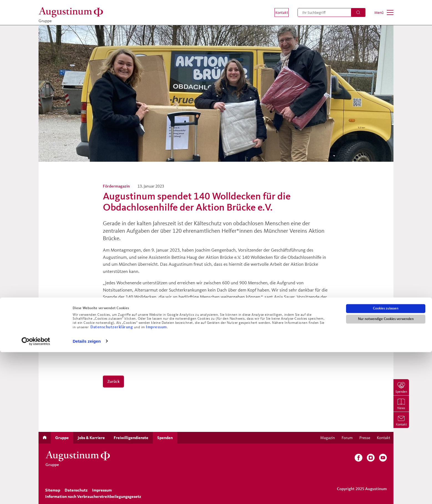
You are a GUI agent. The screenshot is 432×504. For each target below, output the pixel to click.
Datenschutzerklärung (112, 479)
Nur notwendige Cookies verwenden (386, 471)
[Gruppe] (72, 12)
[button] (278, 12)
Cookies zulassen (386, 460)
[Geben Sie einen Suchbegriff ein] (331, 12)
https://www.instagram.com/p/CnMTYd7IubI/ (147, 327)
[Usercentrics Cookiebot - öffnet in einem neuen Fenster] (36, 493)
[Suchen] (358, 12)
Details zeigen (87, 493)
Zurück (113, 381)
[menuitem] (278, 12)
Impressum (156, 479)
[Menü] (384, 12)
